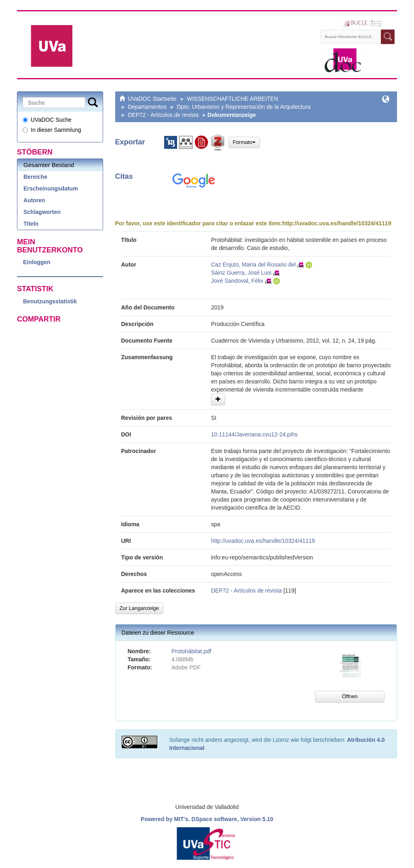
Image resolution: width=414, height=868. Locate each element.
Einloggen (37, 262)
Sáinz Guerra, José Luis (241, 273)
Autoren (34, 200)
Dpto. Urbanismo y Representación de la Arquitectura (244, 107)
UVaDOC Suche (47, 120)
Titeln (31, 224)
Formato (244, 142)
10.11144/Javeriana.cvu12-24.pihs (254, 434)
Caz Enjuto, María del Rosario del (253, 265)
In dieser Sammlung (52, 130)
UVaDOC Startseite (152, 99)
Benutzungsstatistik (50, 301)
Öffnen (350, 696)
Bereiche (35, 177)
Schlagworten (42, 212)
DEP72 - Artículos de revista (163, 115)
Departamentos (147, 107)
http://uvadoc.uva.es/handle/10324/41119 (337, 223)
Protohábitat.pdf (191, 651)
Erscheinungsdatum (51, 188)
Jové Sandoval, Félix (237, 281)
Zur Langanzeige (139, 608)
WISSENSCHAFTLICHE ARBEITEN (232, 99)
